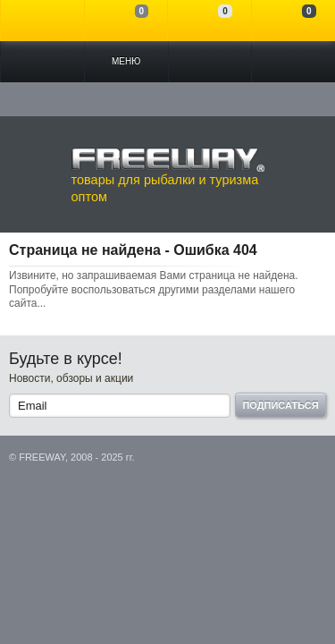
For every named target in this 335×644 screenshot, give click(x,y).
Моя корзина (293, 21)
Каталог (42, 62)
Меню (126, 61)
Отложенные (209, 21)
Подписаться (280, 405)
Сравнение (126, 21)
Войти (42, 21)
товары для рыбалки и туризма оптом (168, 175)
